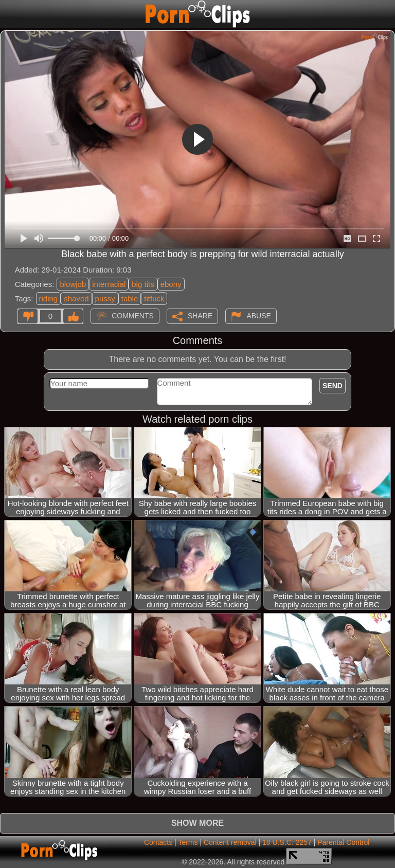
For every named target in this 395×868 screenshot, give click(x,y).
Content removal (230, 842)
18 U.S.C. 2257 (287, 842)
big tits (143, 284)
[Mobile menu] (9, 14)
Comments (133, 315)
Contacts (158, 842)
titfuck (154, 299)
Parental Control (343, 842)
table (130, 299)
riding (49, 299)
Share (200, 315)
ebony (171, 284)
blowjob (73, 284)
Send (333, 386)
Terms (188, 842)
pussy (105, 299)
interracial (109, 284)
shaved (76, 299)
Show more (197, 823)
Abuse (258, 315)
